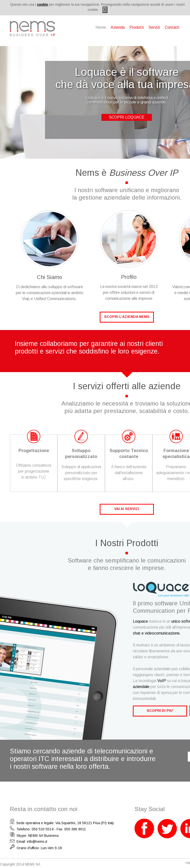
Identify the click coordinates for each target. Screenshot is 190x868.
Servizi (154, 27)
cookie (43, 4)
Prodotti (137, 27)
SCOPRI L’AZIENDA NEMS (127, 317)
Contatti (172, 27)
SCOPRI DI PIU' (160, 711)
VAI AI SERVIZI (127, 509)
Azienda (118, 27)
